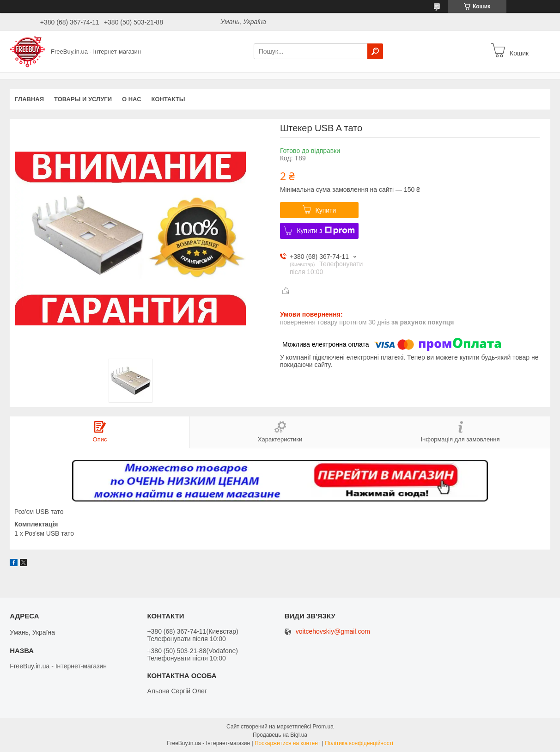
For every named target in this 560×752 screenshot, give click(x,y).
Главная (29, 99)
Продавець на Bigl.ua (280, 735)
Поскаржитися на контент (287, 743)
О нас (132, 99)
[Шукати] (375, 51)
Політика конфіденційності (359, 743)
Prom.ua (323, 727)
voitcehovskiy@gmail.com (333, 632)
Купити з (326, 231)
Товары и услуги (83, 99)
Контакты (168, 99)
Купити (326, 210)
